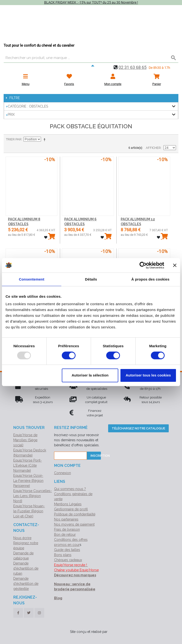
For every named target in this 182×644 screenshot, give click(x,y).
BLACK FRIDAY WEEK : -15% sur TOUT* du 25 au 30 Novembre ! (91, 2)
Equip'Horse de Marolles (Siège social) (25, 440)
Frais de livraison (67, 529)
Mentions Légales (68, 504)
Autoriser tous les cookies (148, 375)
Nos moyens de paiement (74, 524)
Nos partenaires (66, 519)
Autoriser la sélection (90, 375)
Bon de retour (65, 535)
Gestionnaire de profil (71, 509)
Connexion (63, 473)
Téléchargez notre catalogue (138, 428)
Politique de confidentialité (75, 514)
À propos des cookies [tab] (150, 279)
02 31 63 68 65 (133, 67)
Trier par (14, 139)
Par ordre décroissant (45, 139)
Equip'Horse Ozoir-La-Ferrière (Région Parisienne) (28, 481)
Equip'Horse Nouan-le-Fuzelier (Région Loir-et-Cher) (29, 511)
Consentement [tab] (31, 279)
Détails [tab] (91, 279)
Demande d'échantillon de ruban (26, 568)
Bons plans (63, 555)
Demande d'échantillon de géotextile (26, 584)
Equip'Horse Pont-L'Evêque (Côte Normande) (28, 465)
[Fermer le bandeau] (175, 265)
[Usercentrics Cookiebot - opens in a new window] (143, 265)
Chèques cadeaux (68, 560)
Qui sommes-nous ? (70, 489)
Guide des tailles (67, 550)
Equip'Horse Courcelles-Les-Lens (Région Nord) (33, 496)
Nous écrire (22, 538)
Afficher (153, 148)
